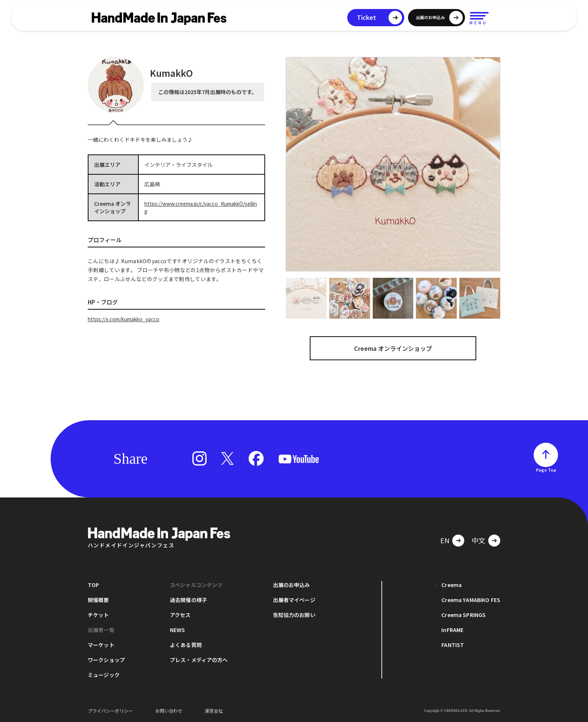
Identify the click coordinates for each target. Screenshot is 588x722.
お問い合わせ (169, 711)
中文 (478, 540)
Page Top (546, 470)
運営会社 (214, 711)
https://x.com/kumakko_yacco (126, 319)
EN (445, 540)
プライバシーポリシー (110, 711)
